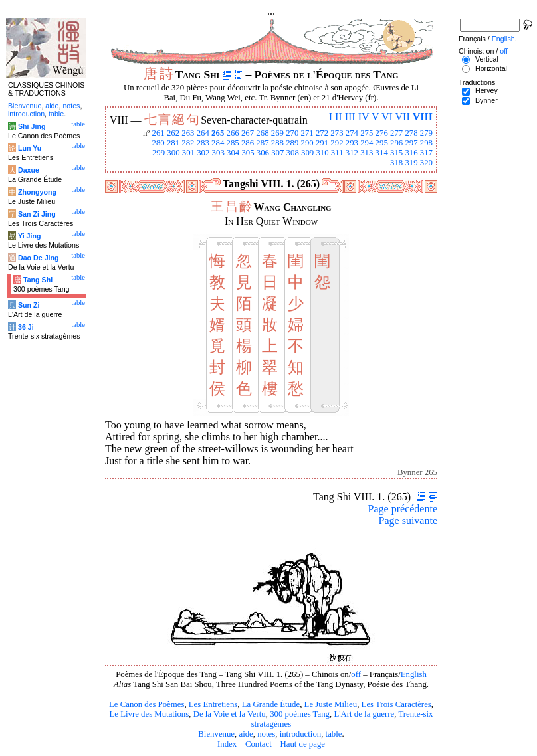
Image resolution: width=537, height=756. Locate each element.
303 (218, 153)
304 (233, 153)
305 (248, 153)
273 (337, 133)
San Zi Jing (37, 214)
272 (322, 133)
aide (246, 734)
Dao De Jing (39, 258)
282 (188, 143)
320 (426, 163)
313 (367, 153)
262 (173, 133)
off (356, 674)
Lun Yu (30, 148)
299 (159, 153)
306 (263, 153)
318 (396, 163)
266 (233, 133)
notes (266, 734)
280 (158, 143)
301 (188, 153)
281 (173, 143)
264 (203, 133)
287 (262, 143)
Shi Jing (32, 126)
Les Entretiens (213, 704)
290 (307, 143)
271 (307, 133)
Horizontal (491, 68)
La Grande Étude (271, 704)
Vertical (487, 59)
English (414, 674)
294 (367, 143)
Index (227, 744)
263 (188, 133)
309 (307, 153)
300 (173, 153)
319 (411, 163)
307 (277, 153)
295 (382, 143)
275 (367, 133)
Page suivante (408, 520)
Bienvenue (216, 734)
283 (203, 143)
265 (218, 133)
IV (364, 117)
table (334, 734)
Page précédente (403, 509)
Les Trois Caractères (396, 704)
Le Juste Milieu (331, 704)
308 (293, 153)
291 (322, 143)
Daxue (29, 170)
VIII (423, 117)
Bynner (486, 100)
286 (248, 143)
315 (396, 153)
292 (337, 143)
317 (426, 153)
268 (262, 133)
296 (396, 143)
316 (411, 153)
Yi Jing (30, 236)
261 (158, 133)
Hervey (486, 90)
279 (426, 133)
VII (403, 117)
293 (352, 143)
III (350, 117)
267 (248, 133)
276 (382, 133)
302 (203, 153)
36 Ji (26, 327)
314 (382, 153)
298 (426, 143)
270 (292, 133)
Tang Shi (38, 280)
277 (396, 133)
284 (218, 143)
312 (352, 153)
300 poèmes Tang (300, 714)
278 (411, 133)
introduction (301, 734)
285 (233, 143)
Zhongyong (37, 192)
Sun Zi (29, 305)
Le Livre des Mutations (149, 714)
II (339, 117)
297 (411, 143)
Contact (259, 744)
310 (322, 153)
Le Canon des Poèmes (147, 704)
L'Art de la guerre (364, 714)
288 (277, 143)
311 (337, 153)
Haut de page (303, 744)
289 (292, 143)
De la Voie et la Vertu (230, 714)
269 (277, 133)
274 (352, 133)
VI (387, 117)
